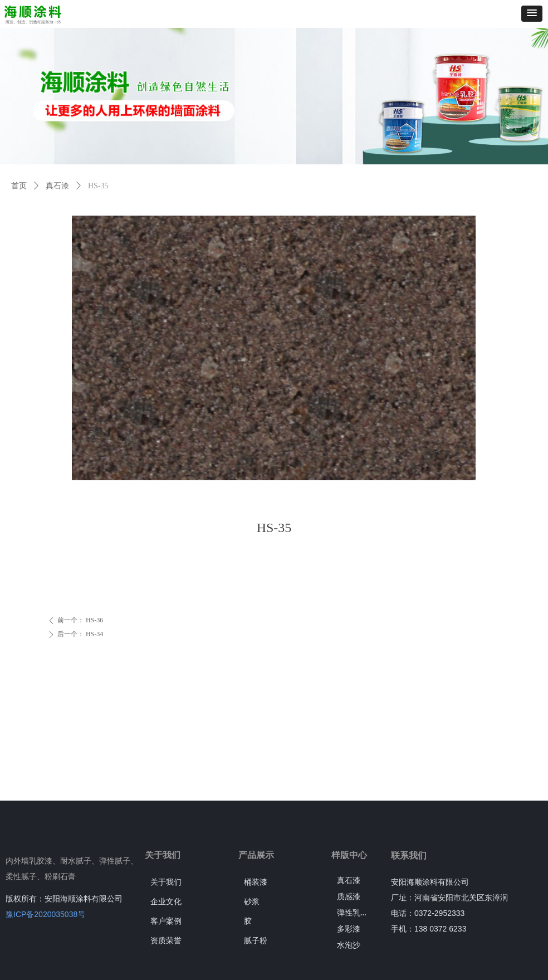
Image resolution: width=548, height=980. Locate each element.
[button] (532, 14)
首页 (19, 186)
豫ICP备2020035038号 (45, 914)
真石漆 (57, 186)
